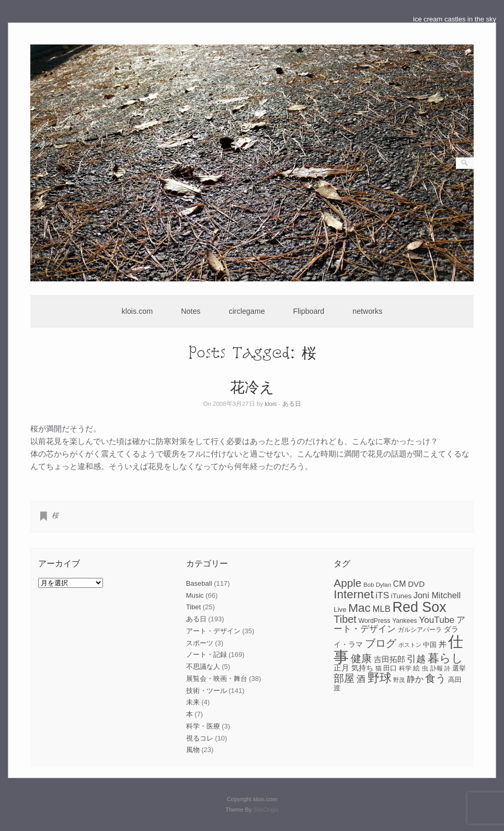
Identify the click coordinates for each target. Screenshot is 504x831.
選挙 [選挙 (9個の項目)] (459, 668)
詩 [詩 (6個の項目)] (447, 668)
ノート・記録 (207, 654)
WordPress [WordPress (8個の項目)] (374, 621)
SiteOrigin (266, 810)
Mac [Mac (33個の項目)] (359, 608)
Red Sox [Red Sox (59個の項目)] (420, 607)
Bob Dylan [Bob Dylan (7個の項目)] (377, 585)
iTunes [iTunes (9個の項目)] (401, 596)
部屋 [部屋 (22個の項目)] (344, 678)
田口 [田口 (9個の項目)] (390, 668)
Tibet (193, 607)
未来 (193, 702)
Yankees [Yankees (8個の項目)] (404, 621)
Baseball (199, 583)
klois (271, 404)
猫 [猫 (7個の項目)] (379, 668)
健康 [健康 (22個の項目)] (361, 658)
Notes (191, 311)
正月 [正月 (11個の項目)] (341, 668)
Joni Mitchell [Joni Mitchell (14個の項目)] (437, 595)
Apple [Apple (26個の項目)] (347, 583)
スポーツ (200, 643)
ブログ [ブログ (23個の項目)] (381, 643)
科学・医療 (203, 726)
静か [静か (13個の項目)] (415, 679)
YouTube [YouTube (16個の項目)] (437, 620)
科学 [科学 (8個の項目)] (405, 668)
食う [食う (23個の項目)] (436, 678)
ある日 (292, 404)
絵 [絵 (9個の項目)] (416, 668)
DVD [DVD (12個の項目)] (416, 584)
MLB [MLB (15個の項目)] (381, 609)
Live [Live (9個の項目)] (340, 610)
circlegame (247, 311)
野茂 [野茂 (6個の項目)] (399, 680)
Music (195, 595)
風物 (193, 750)
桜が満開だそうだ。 (66, 429)
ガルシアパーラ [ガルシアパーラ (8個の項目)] (420, 630)
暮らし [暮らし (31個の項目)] (445, 658)
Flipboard (309, 311)
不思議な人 (203, 667)
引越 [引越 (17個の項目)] (416, 659)
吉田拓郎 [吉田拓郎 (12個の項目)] (390, 659)
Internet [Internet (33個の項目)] (353, 594)
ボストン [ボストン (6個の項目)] (410, 645)
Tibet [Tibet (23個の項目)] (345, 619)
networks (367, 311)
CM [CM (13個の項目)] (400, 584)
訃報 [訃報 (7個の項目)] (437, 668)
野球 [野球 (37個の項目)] (380, 678)
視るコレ (200, 738)
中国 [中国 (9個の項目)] (430, 645)
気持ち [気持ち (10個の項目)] (362, 668)
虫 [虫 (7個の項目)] (425, 668)
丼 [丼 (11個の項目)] (443, 644)
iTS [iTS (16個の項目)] (382, 595)
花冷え (252, 386)
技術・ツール (207, 691)
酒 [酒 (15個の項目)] (361, 679)
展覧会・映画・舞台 (217, 679)
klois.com (138, 311)
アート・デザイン (213, 631)
